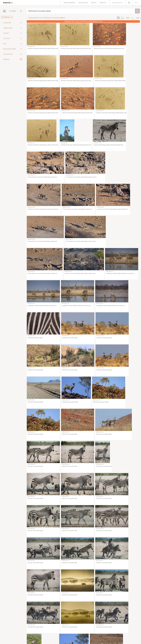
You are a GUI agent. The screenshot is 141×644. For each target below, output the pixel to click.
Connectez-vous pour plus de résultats (83, 21)
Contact (103, 3)
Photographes (69, 3)
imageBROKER (7, 17)
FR (136, 3)
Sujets (94, 3)
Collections (83, 3)
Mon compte (117, 3)
